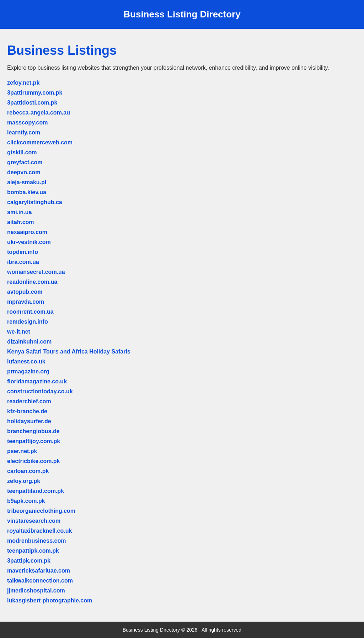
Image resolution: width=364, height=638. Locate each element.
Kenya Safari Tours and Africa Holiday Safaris (69, 352)
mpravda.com (26, 302)
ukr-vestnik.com (29, 242)
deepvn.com (24, 172)
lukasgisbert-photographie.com (50, 600)
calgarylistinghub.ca (35, 202)
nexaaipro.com (27, 232)
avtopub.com (25, 292)
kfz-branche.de (27, 411)
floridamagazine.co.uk (37, 381)
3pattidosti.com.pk (32, 103)
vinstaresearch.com (34, 521)
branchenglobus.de (33, 431)
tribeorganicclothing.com (41, 511)
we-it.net (19, 332)
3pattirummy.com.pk (35, 93)
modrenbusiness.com (36, 541)
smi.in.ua (19, 212)
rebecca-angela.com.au (39, 113)
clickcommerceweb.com (40, 142)
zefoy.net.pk (23, 83)
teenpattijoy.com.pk (34, 441)
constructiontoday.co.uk (40, 391)
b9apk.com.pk (26, 501)
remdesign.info (28, 322)
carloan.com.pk (28, 471)
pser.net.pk (22, 451)
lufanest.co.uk (26, 361)
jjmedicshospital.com (36, 591)
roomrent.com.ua (30, 312)
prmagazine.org (28, 371)
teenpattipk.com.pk (33, 551)
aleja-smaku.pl (27, 182)
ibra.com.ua (23, 262)
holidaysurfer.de (29, 421)
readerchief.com (29, 401)
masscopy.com (27, 123)
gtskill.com (22, 152)
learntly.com (24, 132)
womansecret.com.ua (36, 272)
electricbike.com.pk (34, 461)
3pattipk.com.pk (29, 561)
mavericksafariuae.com (39, 571)
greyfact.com (25, 162)
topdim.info (23, 252)
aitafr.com (21, 222)
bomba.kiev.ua (27, 192)
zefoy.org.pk (24, 481)
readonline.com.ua (32, 282)
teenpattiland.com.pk (36, 491)
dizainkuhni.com (29, 342)
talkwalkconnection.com (40, 581)
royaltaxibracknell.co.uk (39, 531)
